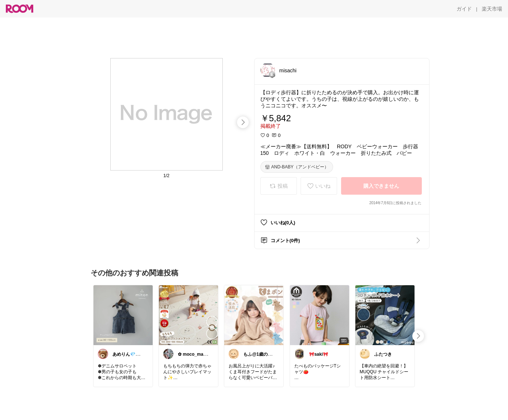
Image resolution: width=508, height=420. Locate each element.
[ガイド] (464, 9)
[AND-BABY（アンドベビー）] (297, 167)
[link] (123, 315)
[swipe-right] (243, 122)
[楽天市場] (492, 9)
